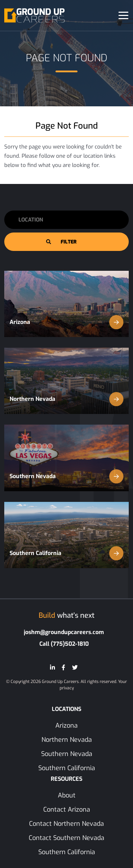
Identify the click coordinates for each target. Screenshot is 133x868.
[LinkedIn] (52, 668)
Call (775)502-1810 (64, 644)
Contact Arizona (67, 810)
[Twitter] (75, 668)
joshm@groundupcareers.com (64, 632)
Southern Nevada (66, 476)
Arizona (66, 322)
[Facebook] (63, 668)
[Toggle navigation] (123, 15)
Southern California (66, 553)
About (67, 795)
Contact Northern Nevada (66, 824)
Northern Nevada (66, 399)
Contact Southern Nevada (66, 838)
